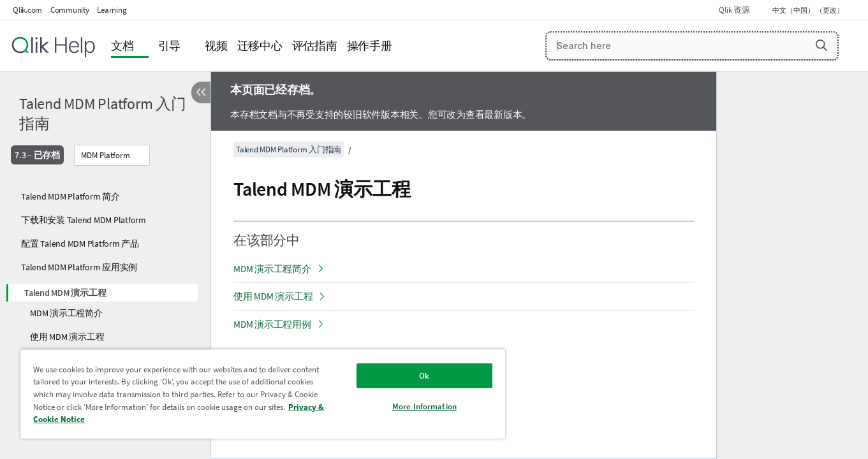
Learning (112, 10)
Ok (424, 376)
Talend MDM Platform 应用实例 (79, 267)
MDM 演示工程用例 (272, 324)
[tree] (105, 278)
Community (70, 10)
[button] (821, 45)
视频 (216, 46)
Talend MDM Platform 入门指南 (103, 113)
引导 (170, 46)
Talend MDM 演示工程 (65, 293)
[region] (263, 394)
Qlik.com (27, 10)
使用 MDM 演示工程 (67, 337)
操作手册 (370, 46)
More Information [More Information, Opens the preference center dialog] (424, 406)
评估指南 (315, 46)
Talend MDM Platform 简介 (70, 196)
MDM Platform (106, 155)
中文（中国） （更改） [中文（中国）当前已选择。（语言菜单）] (809, 10)
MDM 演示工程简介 (66, 313)
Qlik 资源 (734, 10)
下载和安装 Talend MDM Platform (84, 220)
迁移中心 (260, 46)
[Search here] (692, 46)
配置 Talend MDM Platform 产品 (80, 244)
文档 (122, 46)
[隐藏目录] (201, 92)
